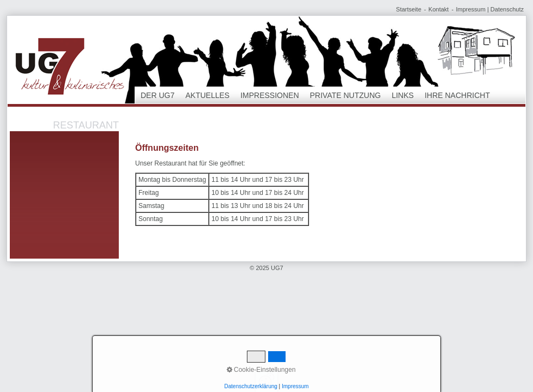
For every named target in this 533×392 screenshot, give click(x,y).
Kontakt (438, 9)
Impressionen (269, 95)
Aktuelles (207, 95)
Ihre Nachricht (457, 95)
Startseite (409, 9)
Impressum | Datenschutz (490, 9)
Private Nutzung (346, 95)
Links (403, 95)
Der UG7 (158, 95)
